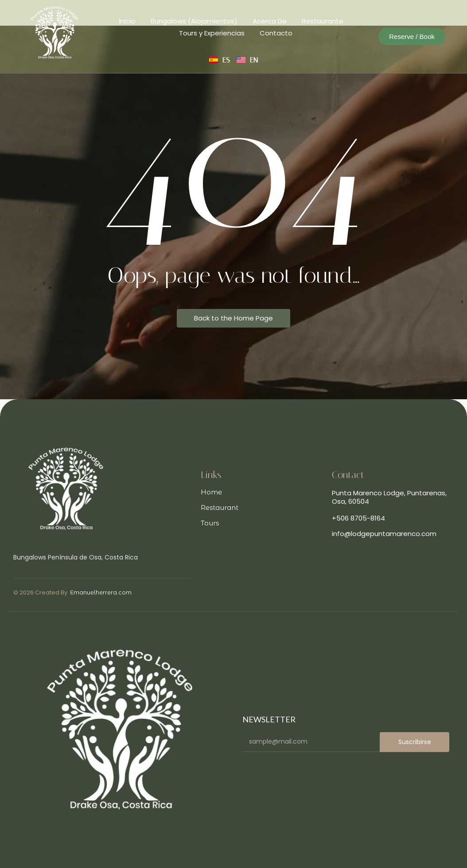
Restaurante (323, 21)
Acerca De (270, 21)
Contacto (276, 33)
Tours (210, 523)
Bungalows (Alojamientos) (194, 21)
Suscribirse (415, 742)
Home (211, 492)
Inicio (127, 21)
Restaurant (220, 507)
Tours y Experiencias (212, 33)
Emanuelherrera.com (101, 592)
